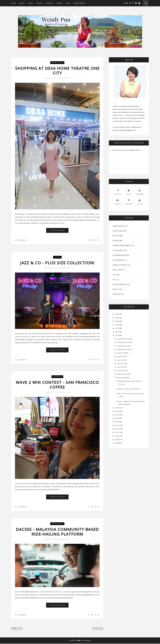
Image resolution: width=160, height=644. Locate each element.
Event (31, 3)
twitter (129, 192)
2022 (117, 325)
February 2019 (122, 374)
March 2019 (121, 370)
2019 (117, 335)
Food (68, 3)
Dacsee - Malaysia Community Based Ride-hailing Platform (57, 532)
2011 (117, 432)
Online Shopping (120, 265)
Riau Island (117, 270)
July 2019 (120, 356)
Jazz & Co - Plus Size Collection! (57, 263)
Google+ (118, 202)
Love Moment (118, 260)
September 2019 (123, 349)
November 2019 (123, 342)
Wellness (117, 294)
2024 (117, 318)
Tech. (115, 280)
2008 (117, 443)
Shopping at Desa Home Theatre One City (57, 71)
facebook (118, 192)
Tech (115, 275)
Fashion (50, 3)
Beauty (40, 3)
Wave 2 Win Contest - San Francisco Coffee (57, 385)
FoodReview (57, 377)
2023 (117, 321)
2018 (117, 408)
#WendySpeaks (119, 226)
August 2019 (122, 353)
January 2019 (122, 378)
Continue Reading (57, 230)
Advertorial (118, 231)
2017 (117, 411)
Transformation (120, 284)
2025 (117, 314)
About (22, 3)
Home (14, 3)
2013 (117, 425)
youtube (140, 202)
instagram (140, 192)
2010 (117, 436)
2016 (117, 415)
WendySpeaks (79, 3)
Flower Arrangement (122, 245)
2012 (117, 429)
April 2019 (121, 367)
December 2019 (123, 339)
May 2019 (121, 363)
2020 (117, 332)
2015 (117, 418)
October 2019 (122, 346)
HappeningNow (57, 63)
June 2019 (121, 360)
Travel (59, 3)
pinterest (129, 202)
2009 (117, 439)
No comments (21, 240)
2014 (117, 422)
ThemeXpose (86, 641)
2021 (117, 328)
